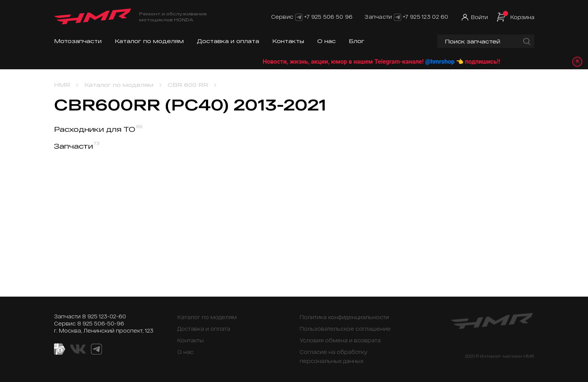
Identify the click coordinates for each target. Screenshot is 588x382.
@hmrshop (451, 62)
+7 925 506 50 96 (328, 17)
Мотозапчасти (78, 41)
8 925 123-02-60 (104, 316)
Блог (357, 41)
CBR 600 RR (188, 85)
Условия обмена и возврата (340, 340)
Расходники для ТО (98, 129)
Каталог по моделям (149, 41)
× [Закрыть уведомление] (577, 62)
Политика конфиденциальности (344, 317)
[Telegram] (299, 17)
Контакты (288, 41)
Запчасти (77, 146)
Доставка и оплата (228, 41)
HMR (62, 85)
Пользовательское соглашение (345, 329)
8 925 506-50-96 (101, 323)
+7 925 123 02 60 (425, 17)
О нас (326, 41)
